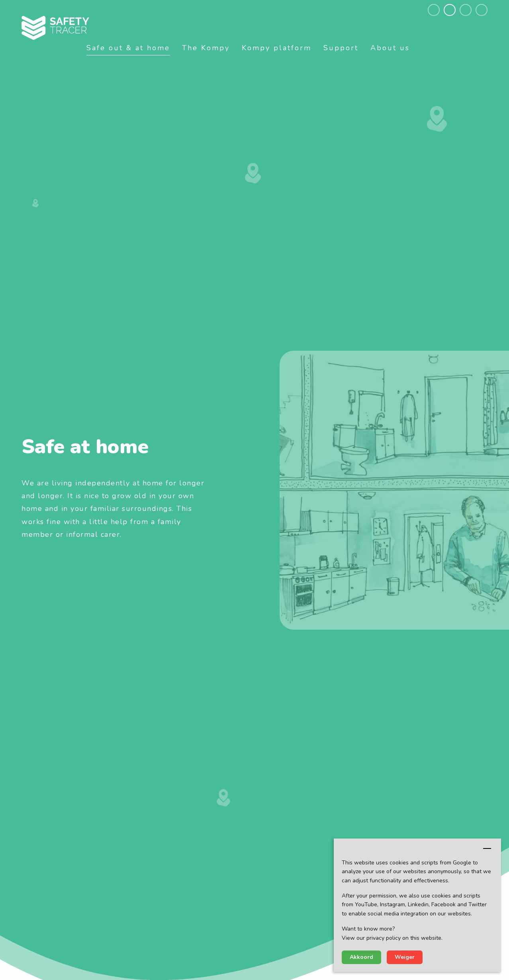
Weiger (405, 957)
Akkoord (361, 957)
